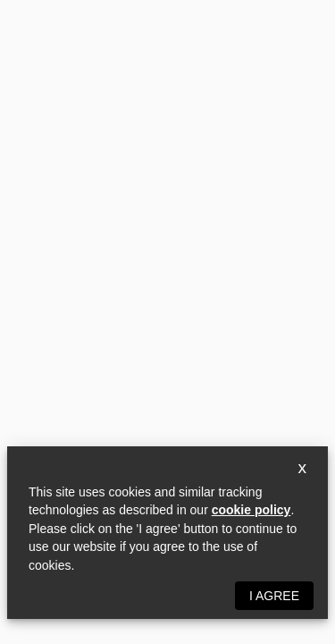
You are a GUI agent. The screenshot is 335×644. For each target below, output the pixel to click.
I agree (274, 596)
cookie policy (251, 510)
